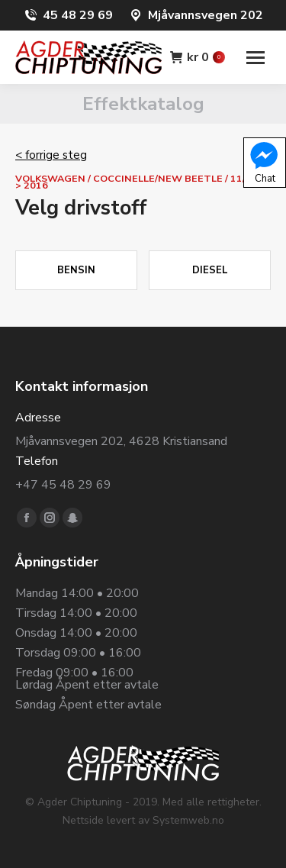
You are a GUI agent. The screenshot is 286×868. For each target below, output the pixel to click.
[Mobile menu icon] (255, 58)
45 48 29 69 (78, 15)
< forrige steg (51, 155)
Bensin (76, 270)
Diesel (210, 270)
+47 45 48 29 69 (63, 485)
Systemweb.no (188, 820)
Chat (264, 162)
